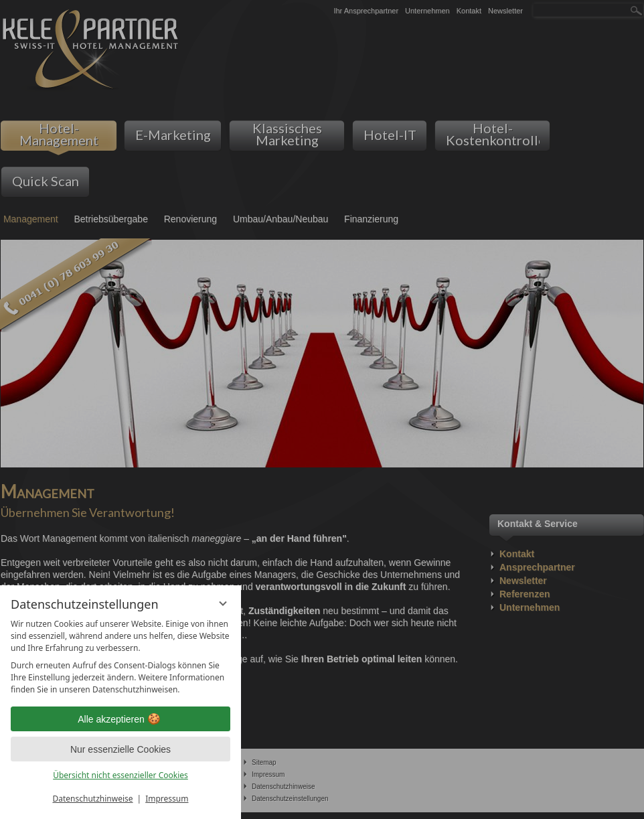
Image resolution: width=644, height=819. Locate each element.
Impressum (167, 799)
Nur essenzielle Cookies (120, 749)
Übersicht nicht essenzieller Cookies (120, 775)
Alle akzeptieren (120, 719)
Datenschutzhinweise (93, 799)
